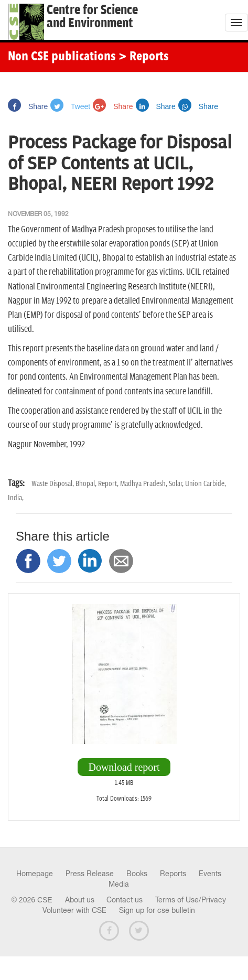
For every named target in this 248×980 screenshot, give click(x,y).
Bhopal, (87, 484)
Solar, (177, 484)
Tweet (70, 106)
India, (16, 498)
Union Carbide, (206, 484)
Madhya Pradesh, (144, 484)
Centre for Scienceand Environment (92, 17)
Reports (173, 874)
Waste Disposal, (53, 484)
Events (210, 874)
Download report (124, 767)
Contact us (125, 900)
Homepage (35, 874)
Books (137, 874)
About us (80, 900)
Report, (109, 484)
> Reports (144, 57)
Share (28, 106)
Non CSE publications (62, 57)
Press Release (90, 874)
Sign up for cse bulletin (157, 910)
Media (119, 884)
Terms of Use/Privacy (191, 900)
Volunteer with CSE (74, 910)
